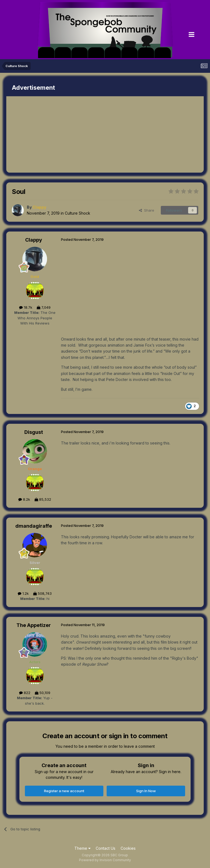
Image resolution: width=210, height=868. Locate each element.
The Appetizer (34, 625)
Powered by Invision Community (105, 860)
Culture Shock (78, 213)
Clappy (34, 240)
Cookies (128, 848)
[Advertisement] (70, 134)
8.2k (24, 499)
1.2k (23, 593)
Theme (82, 848)
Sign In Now (146, 791)
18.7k (26, 307)
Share (147, 210)
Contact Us (106, 848)
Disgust (34, 432)
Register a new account (64, 791)
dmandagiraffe (34, 526)
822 (25, 693)
